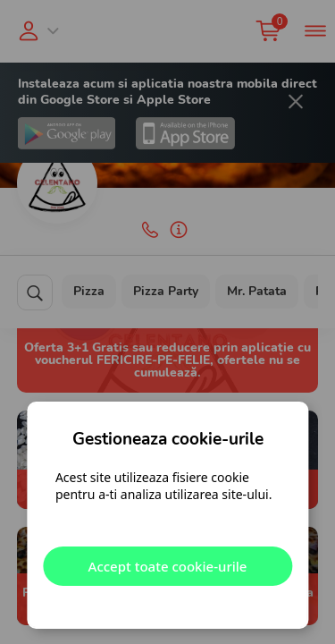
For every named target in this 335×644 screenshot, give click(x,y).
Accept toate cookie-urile (168, 566)
